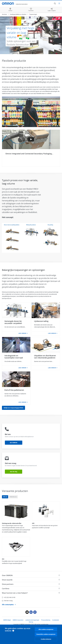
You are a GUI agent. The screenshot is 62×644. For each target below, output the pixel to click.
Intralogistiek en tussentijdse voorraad (14, 357)
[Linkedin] (31, 612)
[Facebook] (35, 612)
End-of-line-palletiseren (14, 390)
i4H (33, 523)
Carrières (6, 589)
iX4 (3, 559)
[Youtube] (27, 612)
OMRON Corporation (18, 620)
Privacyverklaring (46, 620)
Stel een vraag (7, 601)
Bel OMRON (14, 443)
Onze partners (8, 584)
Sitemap (31, 622)
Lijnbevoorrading (41, 321)
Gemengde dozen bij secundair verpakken (13, 322)
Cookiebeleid (56, 620)
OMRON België (7, 620)
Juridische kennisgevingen (32, 620)
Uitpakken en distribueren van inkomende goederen (45, 357)
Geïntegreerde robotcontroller (12, 523)
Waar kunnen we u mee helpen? (15, 593)
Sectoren (4, 14)
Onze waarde (7, 580)
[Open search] (55, 4)
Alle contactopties (9, 605)
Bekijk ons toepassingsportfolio (13, 408)
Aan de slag (14, 472)
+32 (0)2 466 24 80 (9, 597)
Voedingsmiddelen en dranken (18, 14)
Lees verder (22, 333)
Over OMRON (7, 575)
